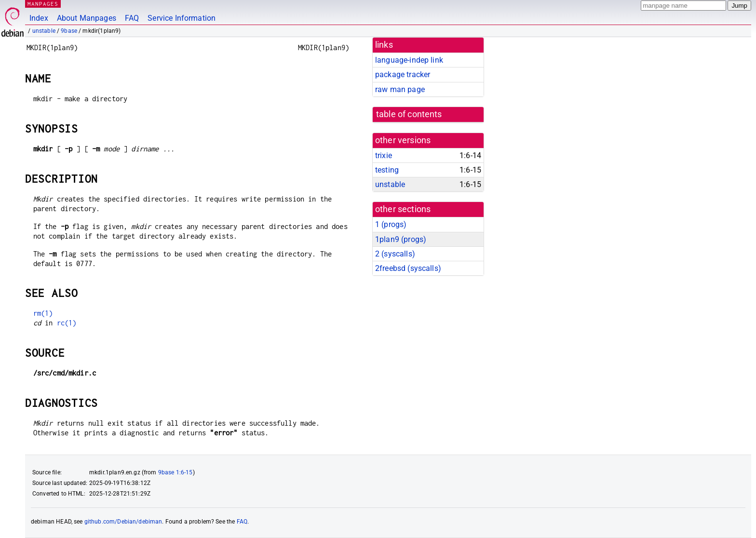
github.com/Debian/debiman (123, 522)
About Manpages (87, 18)
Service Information (182, 18)
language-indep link (409, 60)
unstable (44, 31)
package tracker (403, 74)
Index (39, 18)
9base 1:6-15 (175, 472)
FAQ (132, 18)
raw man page (400, 89)
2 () (395, 254)
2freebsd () (408, 268)
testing (387, 170)
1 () (391, 224)
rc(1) (67, 323)
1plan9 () (401, 239)
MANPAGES (43, 4)
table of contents (409, 114)
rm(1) (43, 313)
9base (69, 31)
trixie (384, 155)
